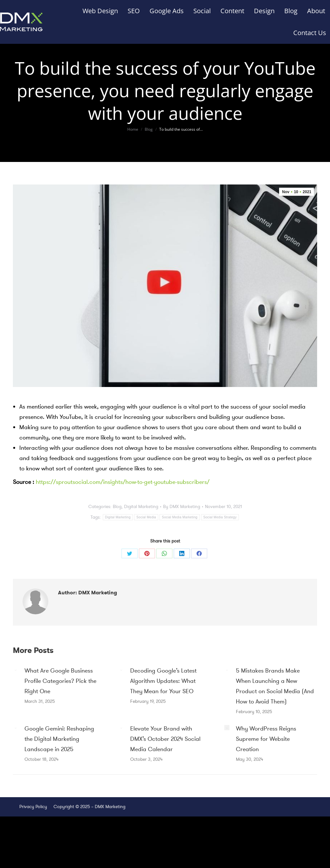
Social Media (146, 517)
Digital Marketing (141, 507)
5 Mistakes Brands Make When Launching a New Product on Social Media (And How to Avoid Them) (275, 686)
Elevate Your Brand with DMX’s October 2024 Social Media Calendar (165, 739)
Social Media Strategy (220, 517)
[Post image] (15, 670)
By (182, 507)
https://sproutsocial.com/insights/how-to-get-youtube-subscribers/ (123, 482)
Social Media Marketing (180, 517)
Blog (117, 507)
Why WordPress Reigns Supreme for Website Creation (266, 739)
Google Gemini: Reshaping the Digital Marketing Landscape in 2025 (59, 739)
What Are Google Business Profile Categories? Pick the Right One (60, 681)
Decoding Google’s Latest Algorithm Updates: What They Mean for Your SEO (163, 681)
